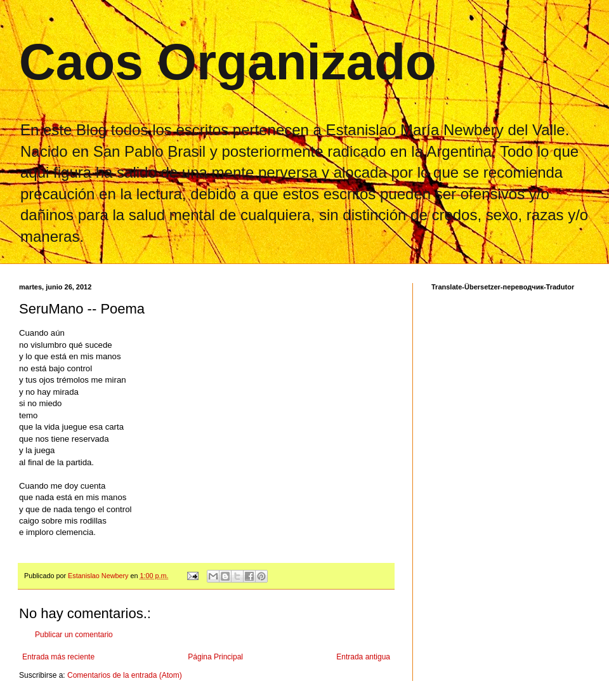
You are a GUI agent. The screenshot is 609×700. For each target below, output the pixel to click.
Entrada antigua (363, 657)
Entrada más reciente (58, 657)
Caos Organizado (228, 62)
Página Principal (215, 657)
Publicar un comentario (74, 635)
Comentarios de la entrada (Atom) (125, 675)
